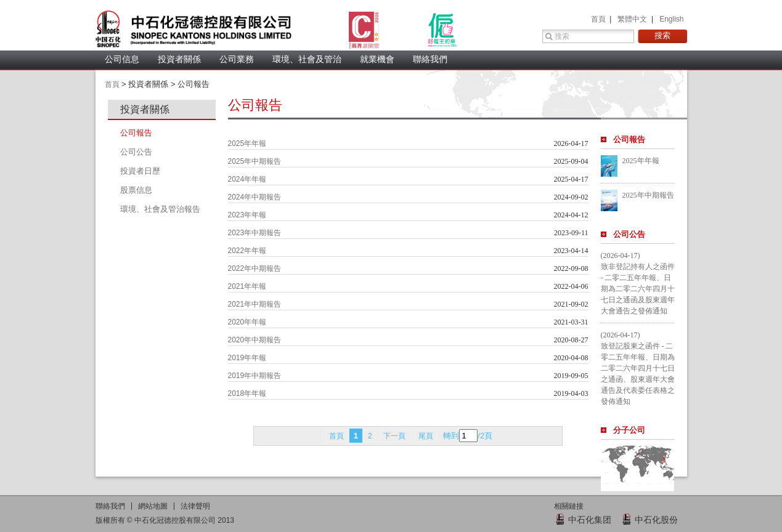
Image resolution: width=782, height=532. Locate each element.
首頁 (599, 19)
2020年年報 (247, 322)
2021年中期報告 (255, 304)
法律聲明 (195, 506)
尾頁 (426, 436)
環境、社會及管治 (307, 59)
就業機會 (377, 59)
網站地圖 (153, 506)
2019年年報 (247, 358)
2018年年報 (247, 393)
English (671, 19)
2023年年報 (247, 215)
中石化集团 (590, 520)
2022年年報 (247, 251)
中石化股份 (656, 520)
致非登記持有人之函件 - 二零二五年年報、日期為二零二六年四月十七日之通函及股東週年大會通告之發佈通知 (638, 289)
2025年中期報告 (255, 161)
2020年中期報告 (255, 340)
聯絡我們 (430, 59)
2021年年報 (247, 286)
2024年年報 (247, 179)
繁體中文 (633, 19)
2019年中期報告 (255, 376)
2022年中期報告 (255, 268)
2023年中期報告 (255, 233)
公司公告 (629, 234)
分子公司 (629, 430)
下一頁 (395, 436)
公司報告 (629, 139)
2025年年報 (247, 143)
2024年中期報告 (255, 197)
